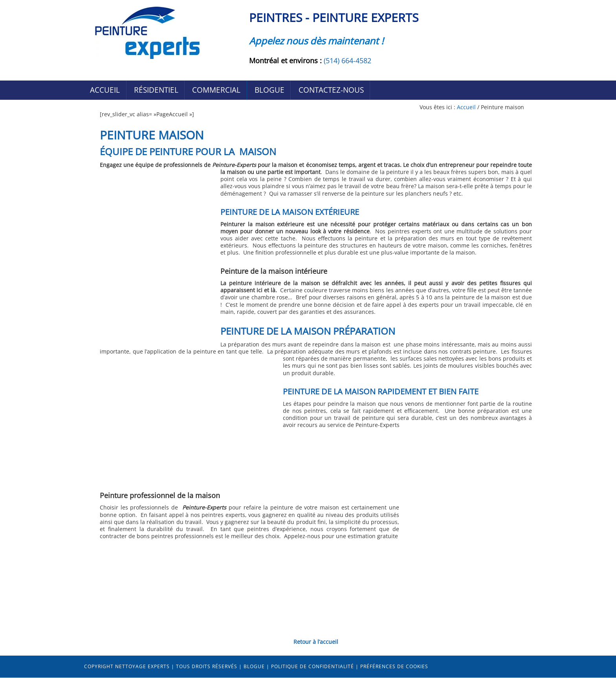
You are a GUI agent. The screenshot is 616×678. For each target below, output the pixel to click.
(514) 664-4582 (347, 60)
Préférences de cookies (394, 667)
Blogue (254, 667)
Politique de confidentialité (313, 667)
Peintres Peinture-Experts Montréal (147, 32)
